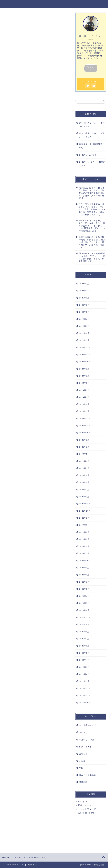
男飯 (81, 768)
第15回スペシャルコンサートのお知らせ (92, 125)
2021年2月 (84, 610)
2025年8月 (84, 298)
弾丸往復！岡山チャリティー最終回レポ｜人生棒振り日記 (92, 242)
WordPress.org (86, 813)
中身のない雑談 (87, 740)
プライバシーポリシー (15, 865)
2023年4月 (84, 475)
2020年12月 (85, 617)
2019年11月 (85, 696)
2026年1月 (84, 284)
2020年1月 (84, 681)
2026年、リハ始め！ (89, 155)
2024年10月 (85, 362)
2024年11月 (85, 355)
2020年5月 (84, 653)
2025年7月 (84, 305)
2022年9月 (84, 518)
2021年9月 (84, 568)
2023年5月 (84, 468)
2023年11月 (85, 426)
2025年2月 (84, 333)
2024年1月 (84, 411)
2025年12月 (85, 291)
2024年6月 (84, 383)
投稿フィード (85, 805)
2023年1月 (84, 497)
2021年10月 (85, 561)
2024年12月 (85, 348)
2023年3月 (84, 482)
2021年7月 (84, 582)
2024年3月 (84, 397)
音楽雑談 (83, 782)
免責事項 (31, 865)
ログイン (83, 802)
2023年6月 (84, 461)
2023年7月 (84, 454)
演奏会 (44, 728)
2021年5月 (84, 589)
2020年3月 (84, 667)
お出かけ (83, 732)
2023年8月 (84, 447)
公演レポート (85, 747)
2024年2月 (84, 404)
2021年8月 (84, 575)
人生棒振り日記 (54, 4)
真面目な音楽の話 (88, 775)
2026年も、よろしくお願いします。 (92, 164)
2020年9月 (84, 625)
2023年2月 (84, 490)
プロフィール (91, 68)
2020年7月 (84, 639)
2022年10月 (85, 511)
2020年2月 (84, 674)
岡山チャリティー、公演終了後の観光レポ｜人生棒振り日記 (92, 259)
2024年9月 (84, 369)
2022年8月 (84, 525)
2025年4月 (84, 319)
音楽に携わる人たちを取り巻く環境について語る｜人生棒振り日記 (92, 212)
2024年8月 (84, 376)
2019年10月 (85, 703)
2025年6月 (84, 312)
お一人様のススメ (88, 725)
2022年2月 (84, 553)
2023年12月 (85, 419)
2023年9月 (84, 440)
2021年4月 (84, 596)
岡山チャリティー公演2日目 (92, 253)
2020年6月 (84, 646)
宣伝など (9, 17)
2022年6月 (84, 539)
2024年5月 (84, 390)
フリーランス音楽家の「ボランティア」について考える (91, 207)
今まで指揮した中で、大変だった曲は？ (92, 135)
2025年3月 (84, 326)
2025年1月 (84, 340)
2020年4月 (84, 660)
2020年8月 (84, 632)
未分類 (82, 761)
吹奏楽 (35, 728)
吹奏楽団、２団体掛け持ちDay (92, 146)
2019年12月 (85, 689)
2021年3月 (84, 603)
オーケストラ (11, 728)
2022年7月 (84, 532)
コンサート (24, 728)
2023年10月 (85, 433)
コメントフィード (87, 809)
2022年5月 (84, 546)
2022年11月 (85, 504)
